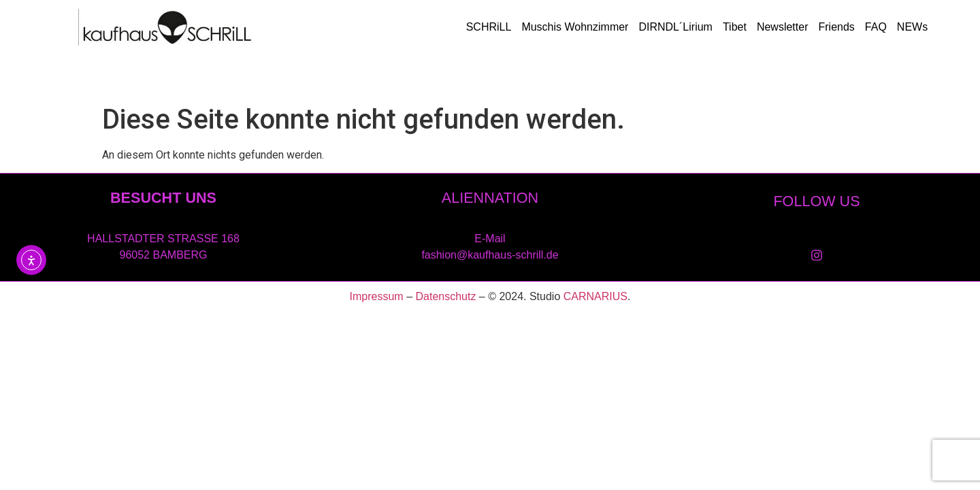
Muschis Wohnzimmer (575, 27)
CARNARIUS (595, 296)
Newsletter (783, 27)
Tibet (735, 27)
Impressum (377, 296)
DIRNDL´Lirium (675, 27)
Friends (836, 27)
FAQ (876, 27)
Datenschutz (445, 296)
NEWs (912, 27)
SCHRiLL (489, 27)
